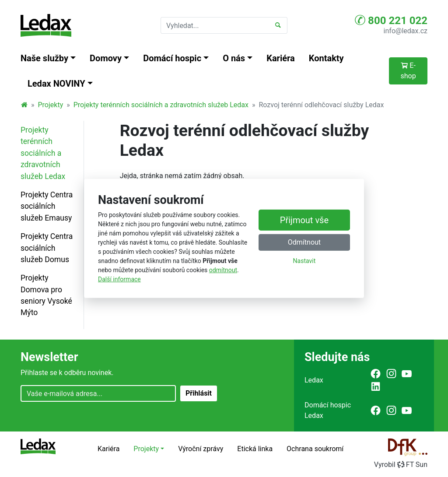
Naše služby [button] (44, 58)
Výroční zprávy (201, 449)
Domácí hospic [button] (172, 58)
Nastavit (304, 261)
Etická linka (255, 449)
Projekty (51, 105)
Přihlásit (199, 393)
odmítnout (223, 270)
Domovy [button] (106, 58)
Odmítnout (304, 242)
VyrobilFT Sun (401, 465)
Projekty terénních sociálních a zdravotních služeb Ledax (161, 105)
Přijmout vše (304, 220)
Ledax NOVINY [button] (56, 84)
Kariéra (281, 58)
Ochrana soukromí (315, 449)
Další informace (119, 279)
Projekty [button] (146, 449)
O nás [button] (234, 58)
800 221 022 (391, 20)
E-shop (408, 71)
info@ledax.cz (406, 31)
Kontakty (326, 58)
